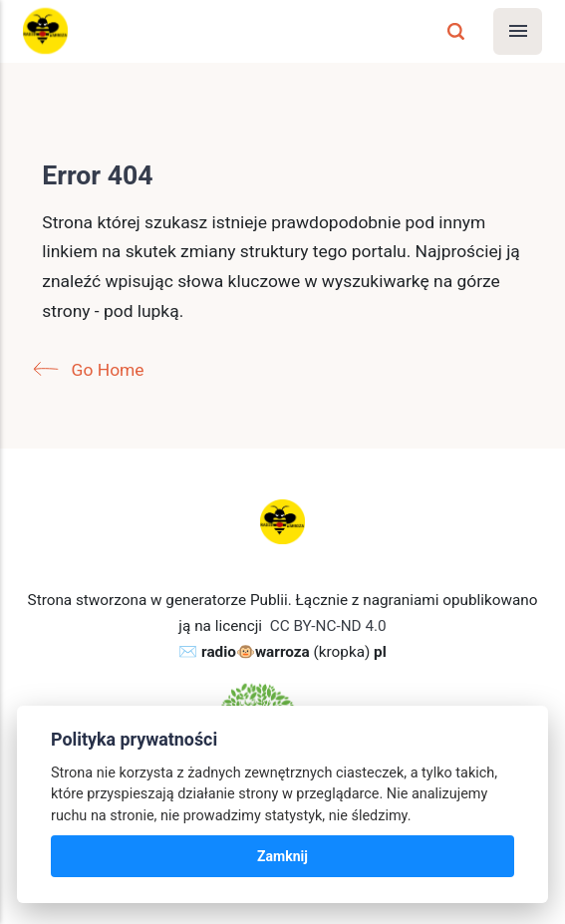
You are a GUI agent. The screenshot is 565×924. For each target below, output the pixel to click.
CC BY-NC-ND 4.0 (328, 626)
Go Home (93, 370)
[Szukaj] (456, 31)
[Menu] (518, 31)
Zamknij (282, 856)
